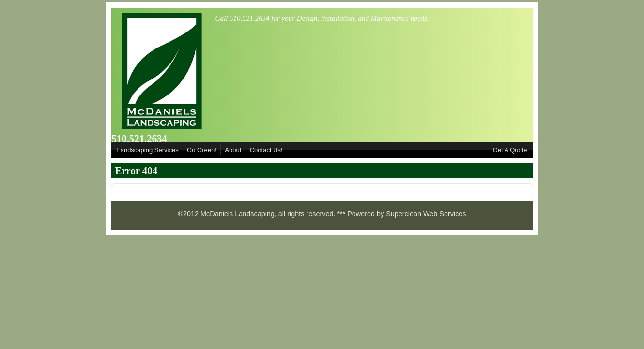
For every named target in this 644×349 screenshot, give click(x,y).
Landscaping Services (147, 150)
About (233, 150)
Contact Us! (266, 150)
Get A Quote (510, 150)
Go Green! (202, 150)
